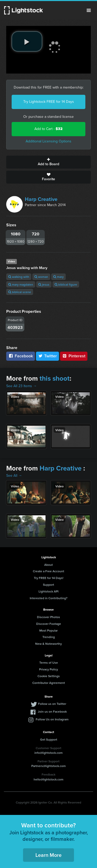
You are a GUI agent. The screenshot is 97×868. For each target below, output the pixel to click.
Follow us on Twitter (52, 704)
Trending (49, 637)
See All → (14, 476)
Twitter (48, 356)
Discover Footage (49, 624)
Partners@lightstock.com (48, 766)
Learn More (48, 855)
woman (41, 277)
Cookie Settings (49, 676)
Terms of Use (49, 663)
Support (48, 585)
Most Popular (48, 630)
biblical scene (20, 292)
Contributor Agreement (49, 683)
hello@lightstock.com (48, 779)
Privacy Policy (48, 669)
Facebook (21, 356)
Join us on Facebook (52, 711)
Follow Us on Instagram (52, 719)
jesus (44, 284)
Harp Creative (41, 199)
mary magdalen (21, 284)
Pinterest (74, 356)
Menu (89, 10)
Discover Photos (48, 617)
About (48, 565)
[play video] (27, 41)
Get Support (49, 739)
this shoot (55, 378)
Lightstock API (48, 591)
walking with (19, 277)
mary (58, 277)
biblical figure (66, 284)
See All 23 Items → (21, 386)
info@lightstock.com (48, 753)
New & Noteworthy (48, 644)
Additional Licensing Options (48, 141)
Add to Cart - (48, 129)
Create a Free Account (48, 571)
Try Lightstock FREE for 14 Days (49, 102)
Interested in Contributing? (49, 598)
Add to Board (48, 162)
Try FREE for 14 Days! (49, 578)
